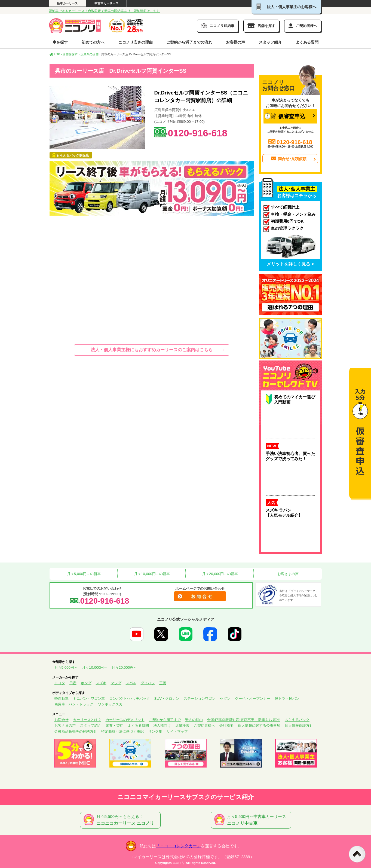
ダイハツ (148, 683)
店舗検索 (182, 725)
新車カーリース (67, 3)
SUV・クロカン (167, 699)
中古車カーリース (106, 3)
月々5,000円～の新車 (83, 574)
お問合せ (62, 720)
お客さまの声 (287, 574)
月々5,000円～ (66, 667)
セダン (225, 699)
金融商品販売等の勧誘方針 (76, 731)
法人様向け (162, 725)
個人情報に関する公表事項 (259, 725)
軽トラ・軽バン (287, 699)
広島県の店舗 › (91, 54)
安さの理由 (194, 720)
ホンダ (86, 683)
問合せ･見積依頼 (288, 159)
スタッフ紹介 (270, 42)
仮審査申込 (285, 116)
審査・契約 (114, 725)
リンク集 (155, 731)
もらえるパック (297, 720)
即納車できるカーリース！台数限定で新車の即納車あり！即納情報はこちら (104, 11)
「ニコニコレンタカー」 (178, 846)
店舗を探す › (71, 54)
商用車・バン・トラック (74, 704)
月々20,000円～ (124, 667)
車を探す (60, 42)
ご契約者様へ (204, 725)
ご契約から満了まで (165, 720)
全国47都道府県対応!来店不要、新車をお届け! (244, 720)
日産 (73, 683)
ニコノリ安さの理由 (136, 42)
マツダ (116, 683)
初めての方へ (93, 42)
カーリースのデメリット (125, 720)
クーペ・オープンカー (253, 699)
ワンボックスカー (112, 704)
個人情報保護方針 (299, 725)
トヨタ (60, 683)
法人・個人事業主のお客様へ (286, 7)
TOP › (56, 54)
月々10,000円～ (95, 667)
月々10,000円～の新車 (151, 574)
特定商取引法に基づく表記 (122, 731)
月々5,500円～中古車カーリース (252, 820)
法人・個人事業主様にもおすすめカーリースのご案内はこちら (152, 350)
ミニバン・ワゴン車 (89, 699)
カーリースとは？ (87, 720)
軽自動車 (62, 699)
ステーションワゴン (200, 699)
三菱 (163, 683)
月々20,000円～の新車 (219, 574)
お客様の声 (235, 42)
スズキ (101, 683)
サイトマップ (177, 731)
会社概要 (226, 725)
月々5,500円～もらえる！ (121, 820)
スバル (131, 683)
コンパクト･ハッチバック (130, 699)
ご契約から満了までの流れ (189, 42)
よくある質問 (307, 42)
